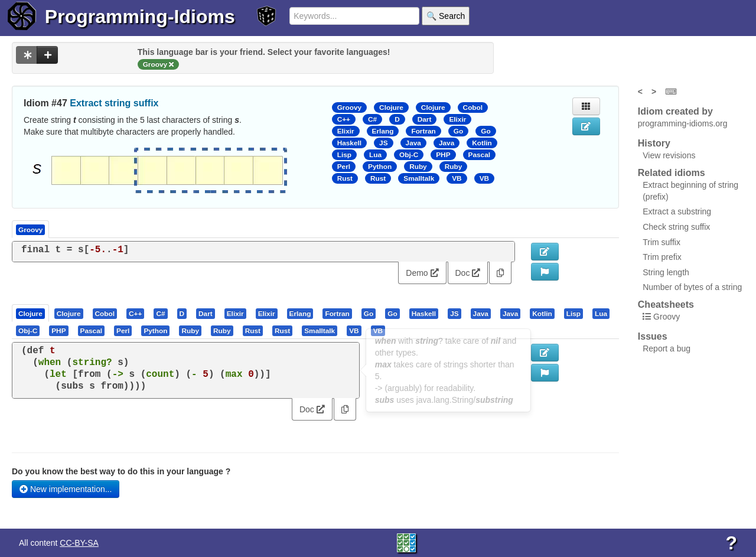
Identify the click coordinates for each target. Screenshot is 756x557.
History (654, 143)
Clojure (391, 108)
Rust (345, 178)
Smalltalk (419, 178)
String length (666, 272)
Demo (422, 273)
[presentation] (30, 313)
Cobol (473, 108)
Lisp (344, 155)
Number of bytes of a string (692, 287)
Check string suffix (676, 227)
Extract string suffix (114, 103)
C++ (344, 119)
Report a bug (667, 348)
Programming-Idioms (140, 17)
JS (383, 143)
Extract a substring (677, 211)
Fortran (423, 131)
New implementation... (66, 489)
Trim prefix (662, 257)
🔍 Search (446, 16)
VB (457, 178)
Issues (653, 336)
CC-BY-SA (79, 543)
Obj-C (409, 155)
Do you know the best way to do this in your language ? (121, 471)
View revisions (669, 155)
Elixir (457, 119)
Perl (344, 167)
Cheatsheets (666, 304)
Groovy (349, 108)
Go (458, 131)
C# (372, 119)
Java (413, 143)
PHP (443, 155)
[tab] (31, 313)
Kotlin (482, 143)
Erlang (383, 131)
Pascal (480, 155)
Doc (468, 273)
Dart (425, 119)
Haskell (349, 143)
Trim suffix (661, 242)
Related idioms (672, 173)
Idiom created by (675, 111)
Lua (375, 155)
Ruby (418, 167)
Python (380, 167)
